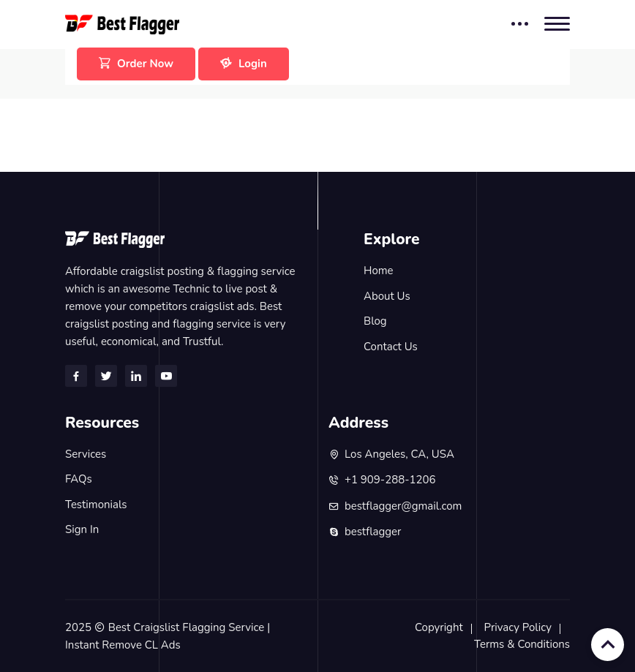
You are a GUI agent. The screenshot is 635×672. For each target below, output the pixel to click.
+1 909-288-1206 (390, 480)
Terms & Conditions (522, 644)
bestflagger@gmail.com (403, 506)
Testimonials (96, 505)
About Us (387, 296)
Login (244, 64)
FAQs (79, 479)
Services (86, 454)
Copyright (439, 627)
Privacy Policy (518, 627)
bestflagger (373, 532)
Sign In (82, 529)
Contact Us (391, 347)
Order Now (136, 64)
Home (379, 271)
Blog (375, 321)
